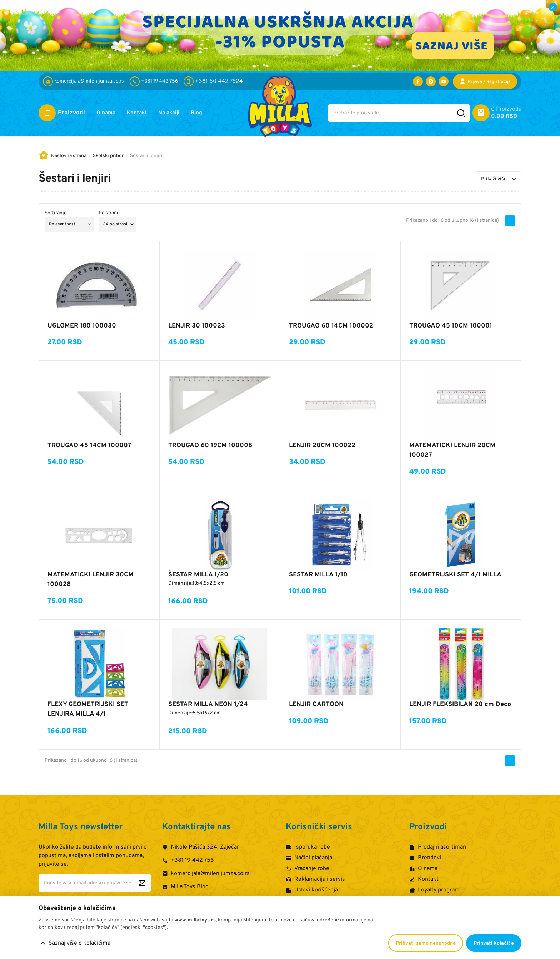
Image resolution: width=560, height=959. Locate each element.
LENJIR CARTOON (316, 705)
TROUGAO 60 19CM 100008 (210, 446)
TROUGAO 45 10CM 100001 (451, 326)
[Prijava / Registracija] (485, 81)
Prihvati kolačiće (494, 943)
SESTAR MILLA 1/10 (318, 575)
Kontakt (140, 113)
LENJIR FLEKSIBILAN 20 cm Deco (460, 705)
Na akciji (175, 113)
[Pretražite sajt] (461, 113)
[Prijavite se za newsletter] (142, 883)
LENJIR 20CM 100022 (322, 446)
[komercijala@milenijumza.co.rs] (85, 81)
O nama (107, 113)
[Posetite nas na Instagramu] (431, 81)
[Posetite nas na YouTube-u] (444, 81)
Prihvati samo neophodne (426, 943)
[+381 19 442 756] (155, 81)
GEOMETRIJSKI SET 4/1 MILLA (455, 575)
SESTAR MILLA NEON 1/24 (208, 705)
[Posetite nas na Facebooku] (418, 81)
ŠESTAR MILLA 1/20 (198, 575)
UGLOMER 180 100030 (82, 326)
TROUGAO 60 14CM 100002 (331, 326)
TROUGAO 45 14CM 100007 (89, 446)
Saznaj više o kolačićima (79, 943)
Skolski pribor (108, 156)
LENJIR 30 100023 (197, 326)
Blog (206, 113)
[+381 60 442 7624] (213, 81)
